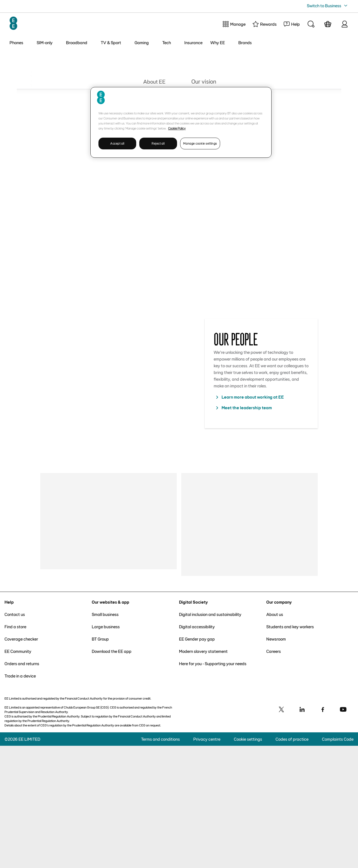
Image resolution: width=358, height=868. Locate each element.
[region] (181, 122)
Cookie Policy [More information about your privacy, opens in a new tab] (177, 128)
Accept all (117, 143)
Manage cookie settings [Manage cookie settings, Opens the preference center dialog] (200, 143)
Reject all (158, 143)
